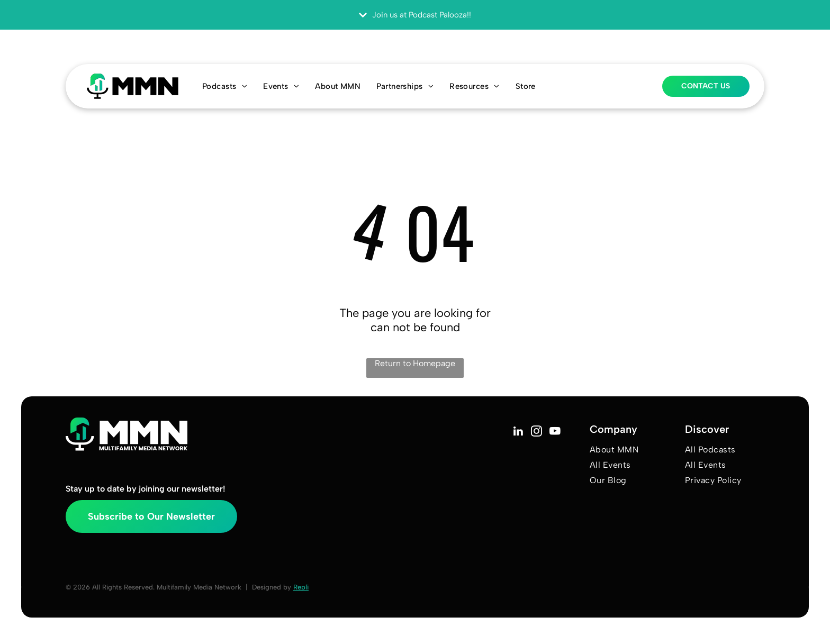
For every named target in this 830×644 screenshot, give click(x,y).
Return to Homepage (415, 363)
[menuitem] (225, 86)
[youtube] (555, 432)
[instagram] (536, 432)
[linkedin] (518, 432)
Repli (301, 587)
